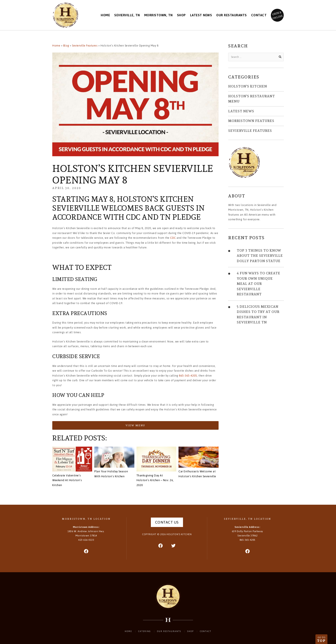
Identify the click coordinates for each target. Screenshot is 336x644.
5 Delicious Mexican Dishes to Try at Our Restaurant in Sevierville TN (258, 314)
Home (105, 15)
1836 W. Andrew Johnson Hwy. (86, 533)
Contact (259, 15)
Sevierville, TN (127, 15)
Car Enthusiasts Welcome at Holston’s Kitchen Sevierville (197, 474)
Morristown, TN (158, 15)
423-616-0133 (86, 540)
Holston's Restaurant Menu (252, 99)
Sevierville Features (85, 46)
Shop (181, 15)
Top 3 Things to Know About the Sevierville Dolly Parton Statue (260, 256)
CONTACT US (167, 522)
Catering (145, 631)
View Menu (135, 425)
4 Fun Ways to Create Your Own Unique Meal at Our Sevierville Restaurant (259, 284)
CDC (173, 238)
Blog (66, 46)
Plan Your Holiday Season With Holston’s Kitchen (111, 474)
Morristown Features (251, 121)
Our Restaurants (232, 15)
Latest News (201, 15)
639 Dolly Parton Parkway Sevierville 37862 (247, 533)
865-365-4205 (188, 376)
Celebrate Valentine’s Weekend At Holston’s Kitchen (67, 480)
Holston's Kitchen (248, 86)
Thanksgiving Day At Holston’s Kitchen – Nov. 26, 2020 (155, 480)
